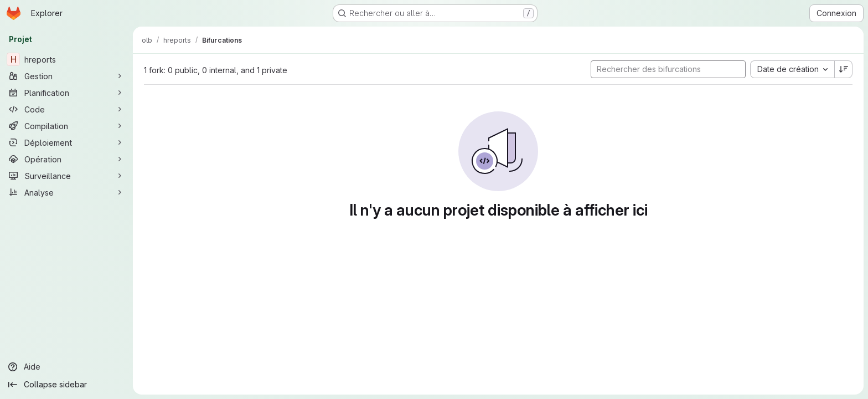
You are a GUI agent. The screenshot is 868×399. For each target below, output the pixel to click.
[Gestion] (66, 76)
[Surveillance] (66, 176)
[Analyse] (66, 192)
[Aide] (66, 367)
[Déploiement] (66, 142)
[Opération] (66, 159)
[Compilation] (66, 126)
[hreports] (66, 59)
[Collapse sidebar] (66, 385)
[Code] (66, 109)
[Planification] (66, 93)
